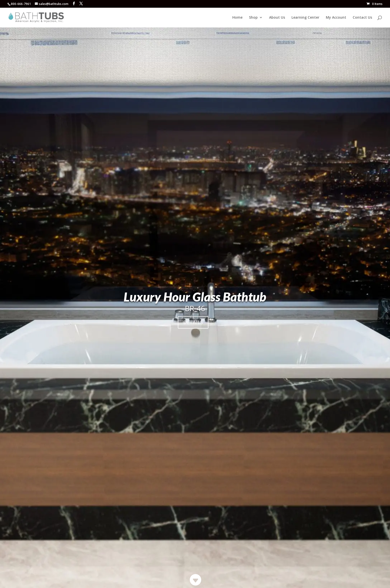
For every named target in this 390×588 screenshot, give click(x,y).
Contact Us (362, 18)
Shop (253, 18)
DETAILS (193, 322)
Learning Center (305, 18)
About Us (277, 18)
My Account (336, 18)
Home (237, 18)
